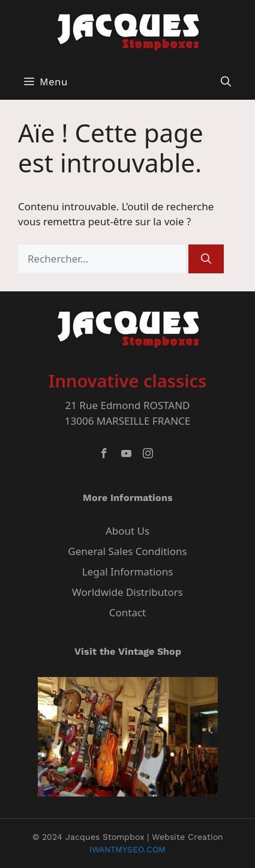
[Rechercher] (206, 259)
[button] (226, 82)
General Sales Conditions (127, 551)
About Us (127, 531)
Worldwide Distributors (127, 592)
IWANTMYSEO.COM (127, 849)
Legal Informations (128, 572)
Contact (128, 612)
